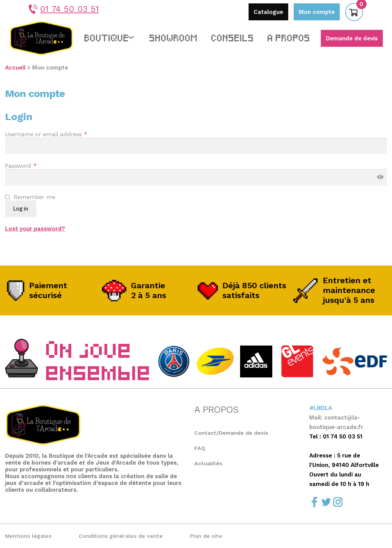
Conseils (233, 37)
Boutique (107, 37)
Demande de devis (352, 38)
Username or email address (46, 134)
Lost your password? (35, 229)
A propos (289, 37)
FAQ (200, 448)
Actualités (208, 463)
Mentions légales (28, 536)
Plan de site (206, 536)
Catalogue (268, 12)
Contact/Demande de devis (231, 433)
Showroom (174, 37)
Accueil (15, 67)
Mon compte (317, 12)
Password (21, 166)
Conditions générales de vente (121, 536)
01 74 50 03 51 (64, 9)
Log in (21, 209)
